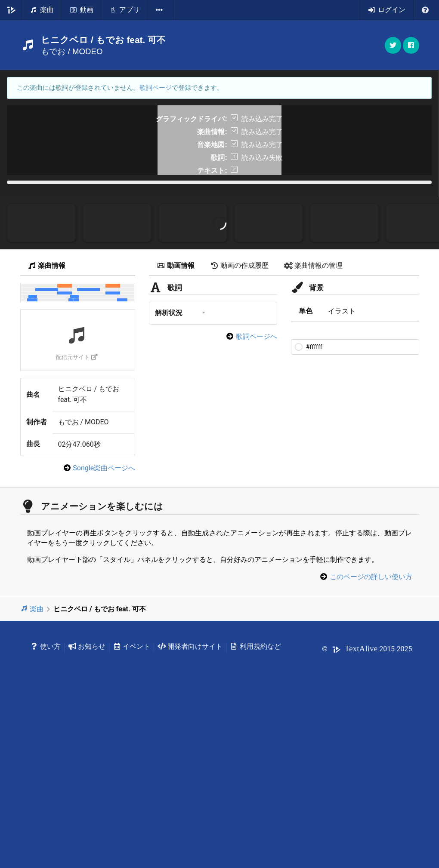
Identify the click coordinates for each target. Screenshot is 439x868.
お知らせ (87, 815)
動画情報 (176, 435)
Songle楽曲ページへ (104, 637)
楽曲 (32, 778)
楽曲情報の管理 (313, 435)
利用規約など (255, 815)
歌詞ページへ (257, 505)
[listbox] (161, 10)
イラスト (342, 480)
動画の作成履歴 (239, 435)
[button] (411, 45)
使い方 (46, 815)
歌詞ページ (156, 88)
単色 (306, 480)
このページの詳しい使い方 (371, 746)
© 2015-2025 (367, 818)
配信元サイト (77, 526)
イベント (131, 815)
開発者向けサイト (190, 815)
